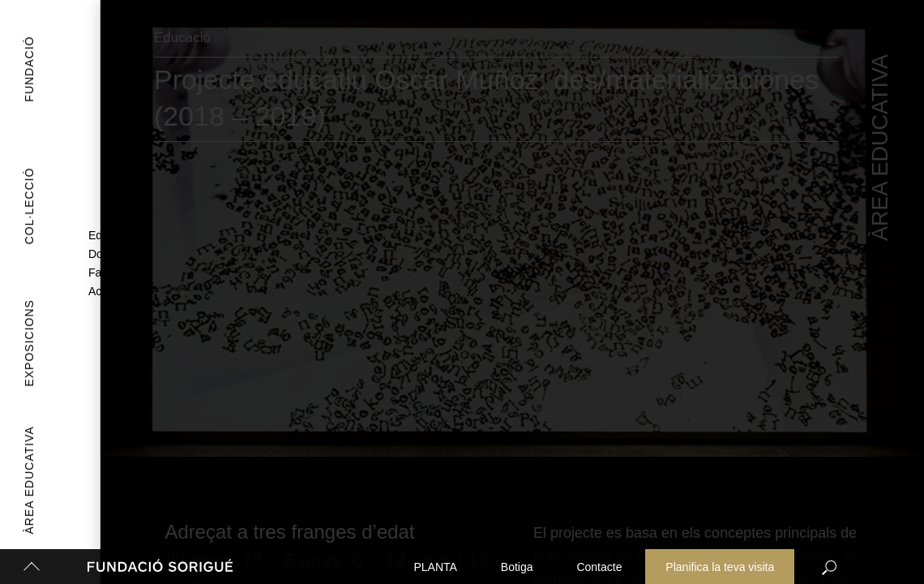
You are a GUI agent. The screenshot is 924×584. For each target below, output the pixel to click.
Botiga (517, 567)
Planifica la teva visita (720, 567)
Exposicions (15, 343)
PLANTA (436, 567)
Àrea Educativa (26, 481)
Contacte (599, 567)
